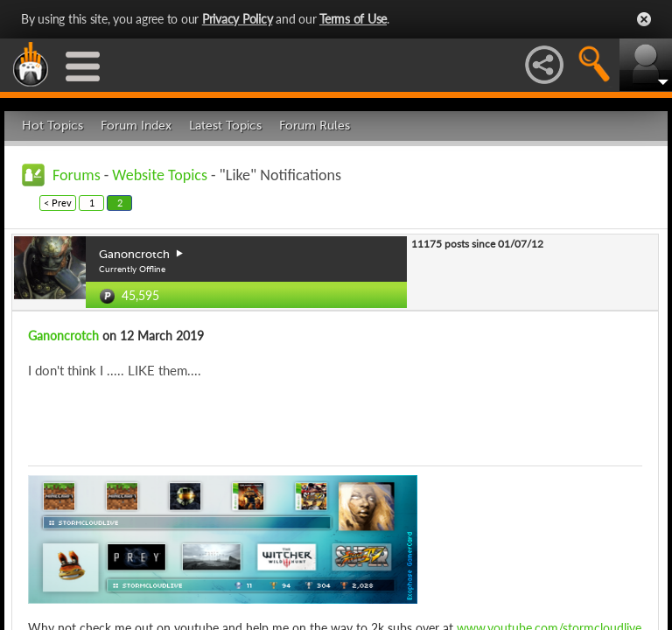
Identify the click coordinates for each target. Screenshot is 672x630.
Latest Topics (225, 126)
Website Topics (160, 175)
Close (644, 19)
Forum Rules (315, 126)
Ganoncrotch (63, 336)
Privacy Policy (238, 19)
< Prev (58, 203)
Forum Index (136, 126)
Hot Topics (52, 126)
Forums (77, 175)
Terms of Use (353, 19)
